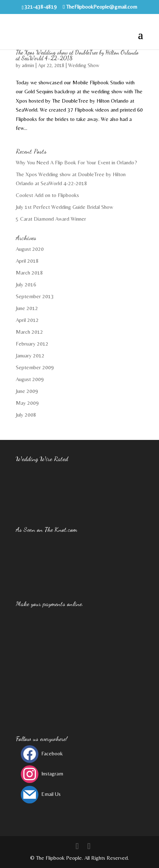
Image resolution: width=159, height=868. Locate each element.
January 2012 (30, 355)
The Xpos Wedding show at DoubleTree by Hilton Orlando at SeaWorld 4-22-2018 (77, 55)
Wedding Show (84, 65)
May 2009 (27, 403)
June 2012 (27, 308)
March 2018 (29, 273)
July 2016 (26, 284)
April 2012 (27, 320)
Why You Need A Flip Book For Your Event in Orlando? (76, 162)
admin (28, 65)
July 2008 (26, 415)
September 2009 (35, 367)
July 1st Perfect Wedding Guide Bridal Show (64, 207)
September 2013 (35, 296)
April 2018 (27, 261)
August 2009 (30, 379)
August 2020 (30, 249)
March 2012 (29, 332)
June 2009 (27, 391)
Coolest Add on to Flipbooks (47, 195)
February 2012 (32, 344)
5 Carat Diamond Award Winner (51, 219)
